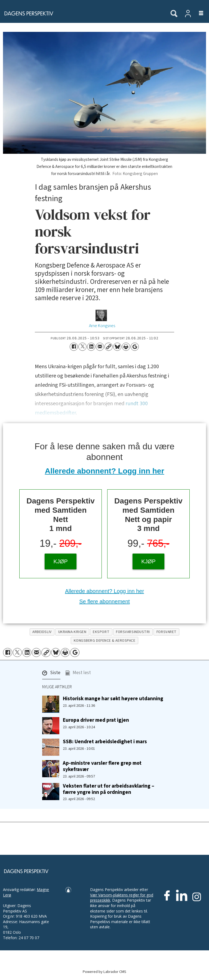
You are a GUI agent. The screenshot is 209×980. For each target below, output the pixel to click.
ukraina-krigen (72, 632)
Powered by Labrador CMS (104, 972)
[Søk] (174, 14)
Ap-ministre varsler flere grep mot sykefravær (102, 766)
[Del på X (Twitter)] (82, 347)
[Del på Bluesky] (117, 347)
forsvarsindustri (133, 632)
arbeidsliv (42, 632)
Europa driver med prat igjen (96, 720)
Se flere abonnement (104, 601)
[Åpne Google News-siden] (135, 347)
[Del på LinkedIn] (91, 347)
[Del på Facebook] (74, 347)
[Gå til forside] (27, 13)
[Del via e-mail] (100, 347)
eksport (101, 632)
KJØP (60, 561)
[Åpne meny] (198, 13)
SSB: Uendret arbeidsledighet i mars (105, 742)
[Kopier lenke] (109, 347)
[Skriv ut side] (126, 347)
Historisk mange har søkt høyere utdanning (113, 699)
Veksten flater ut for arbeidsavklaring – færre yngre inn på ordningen (109, 789)
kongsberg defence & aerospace (105, 640)
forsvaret (167, 632)
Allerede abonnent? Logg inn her (105, 471)
